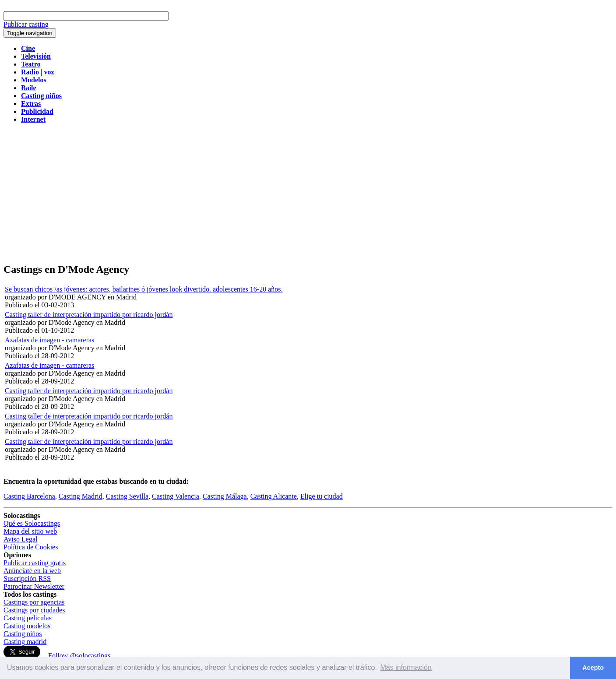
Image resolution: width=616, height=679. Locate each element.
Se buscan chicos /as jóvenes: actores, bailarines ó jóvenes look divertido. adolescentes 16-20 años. (144, 289)
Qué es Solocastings (32, 523)
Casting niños (23, 634)
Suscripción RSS (27, 579)
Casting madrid (25, 642)
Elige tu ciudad (322, 496)
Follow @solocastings (79, 656)
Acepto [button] (593, 668)
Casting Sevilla (127, 496)
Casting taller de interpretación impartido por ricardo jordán (89, 315)
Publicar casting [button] (26, 24)
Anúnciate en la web (32, 571)
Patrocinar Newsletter (34, 586)
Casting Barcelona (29, 496)
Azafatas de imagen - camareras (49, 340)
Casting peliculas (28, 618)
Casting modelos (27, 626)
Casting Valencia (176, 496)
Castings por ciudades (34, 610)
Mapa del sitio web (30, 531)
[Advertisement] (308, 193)
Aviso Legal (20, 539)
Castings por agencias (34, 602)
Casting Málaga (225, 496)
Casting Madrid (81, 496)
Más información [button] (406, 667)
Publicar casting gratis (35, 563)
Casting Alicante (274, 496)
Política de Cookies (31, 547)
